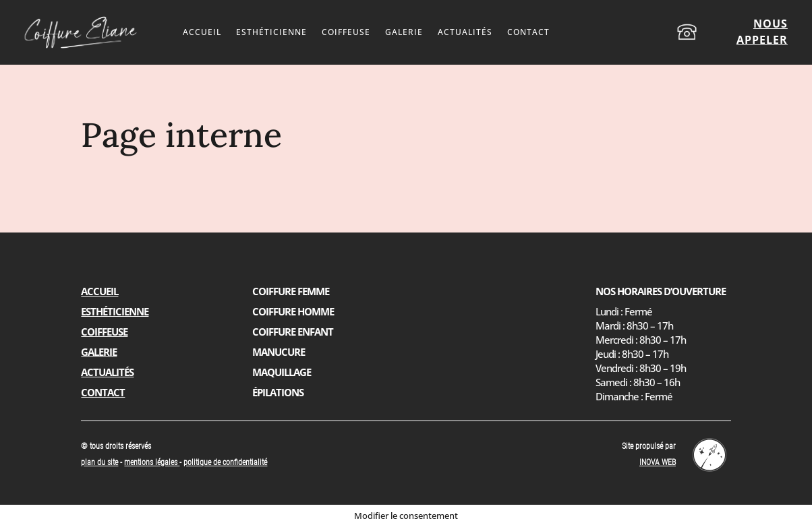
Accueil (202, 33)
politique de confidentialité (225, 462)
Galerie (404, 33)
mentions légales (152, 462)
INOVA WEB (658, 462)
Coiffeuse (346, 33)
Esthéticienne (271, 33)
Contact (528, 33)
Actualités (465, 33)
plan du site (99, 462)
